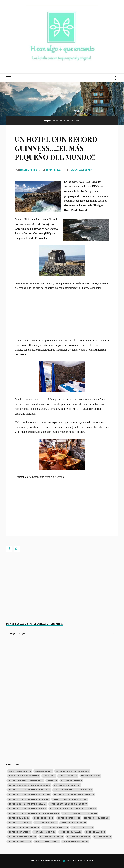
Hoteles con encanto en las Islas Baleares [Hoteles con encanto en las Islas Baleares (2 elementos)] (34, 813)
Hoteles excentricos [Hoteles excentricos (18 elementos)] (55, 827)
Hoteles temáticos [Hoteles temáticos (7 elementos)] (20, 841)
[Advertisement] (62, 316)
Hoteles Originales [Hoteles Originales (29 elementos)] (52, 837)
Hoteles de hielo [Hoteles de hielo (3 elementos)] (43, 818)
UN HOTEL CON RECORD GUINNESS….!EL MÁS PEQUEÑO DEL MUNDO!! (56, 148)
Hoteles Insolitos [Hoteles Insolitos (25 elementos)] (45, 832)
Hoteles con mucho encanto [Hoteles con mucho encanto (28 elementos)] (80, 813)
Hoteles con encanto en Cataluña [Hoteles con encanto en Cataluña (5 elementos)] (28, 799)
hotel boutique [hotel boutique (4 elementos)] (91, 776)
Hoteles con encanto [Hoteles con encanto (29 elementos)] (67, 785)
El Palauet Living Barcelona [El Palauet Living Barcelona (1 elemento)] (72, 771)
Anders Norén (85, 861)
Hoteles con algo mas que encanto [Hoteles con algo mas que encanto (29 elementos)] (29, 785)
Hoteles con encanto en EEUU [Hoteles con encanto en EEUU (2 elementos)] (70, 799)
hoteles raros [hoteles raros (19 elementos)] (103, 837)
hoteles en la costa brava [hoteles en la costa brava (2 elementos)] (24, 827)
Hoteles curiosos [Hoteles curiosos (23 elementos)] (19, 818)
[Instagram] (17, 549)
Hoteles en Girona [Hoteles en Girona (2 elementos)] (46, 823)
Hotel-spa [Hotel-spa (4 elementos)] (49, 776)
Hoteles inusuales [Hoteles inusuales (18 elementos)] (71, 832)
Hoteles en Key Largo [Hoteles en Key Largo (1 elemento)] (73, 823)
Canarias (76, 170)
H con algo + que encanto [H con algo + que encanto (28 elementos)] (24, 776)
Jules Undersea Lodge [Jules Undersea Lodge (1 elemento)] (75, 841)
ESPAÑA (88, 170)
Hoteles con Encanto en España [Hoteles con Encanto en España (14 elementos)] (27, 804)
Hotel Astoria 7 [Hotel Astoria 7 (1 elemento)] (68, 776)
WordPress (55, 861)
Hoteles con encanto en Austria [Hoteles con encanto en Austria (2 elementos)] (73, 790)
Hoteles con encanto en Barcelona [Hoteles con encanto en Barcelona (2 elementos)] (29, 795)
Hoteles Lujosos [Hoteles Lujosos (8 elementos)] (95, 832)
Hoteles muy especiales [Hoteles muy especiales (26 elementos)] (22, 837)
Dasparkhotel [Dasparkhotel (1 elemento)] (43, 771)
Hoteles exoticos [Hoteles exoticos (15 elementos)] (82, 827)
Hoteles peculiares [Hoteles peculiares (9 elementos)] (79, 837)
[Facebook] (9, 549)
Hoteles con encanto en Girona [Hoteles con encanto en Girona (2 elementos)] (27, 808)
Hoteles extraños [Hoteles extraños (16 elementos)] (19, 832)
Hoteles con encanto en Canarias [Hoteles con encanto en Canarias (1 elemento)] (74, 795)
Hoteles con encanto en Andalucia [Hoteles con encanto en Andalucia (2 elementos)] (29, 790)
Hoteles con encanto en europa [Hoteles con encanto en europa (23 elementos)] (69, 804)
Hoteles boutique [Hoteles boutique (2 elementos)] (72, 780)
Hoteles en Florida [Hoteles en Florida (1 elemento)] (20, 823)
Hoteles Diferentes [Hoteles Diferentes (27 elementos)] (69, 818)
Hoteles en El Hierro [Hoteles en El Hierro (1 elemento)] (96, 818)
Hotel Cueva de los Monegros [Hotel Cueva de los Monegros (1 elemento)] (26, 780)
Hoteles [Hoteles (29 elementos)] (52, 780)
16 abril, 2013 (54, 170)
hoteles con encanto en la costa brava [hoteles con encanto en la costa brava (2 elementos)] (73, 808)
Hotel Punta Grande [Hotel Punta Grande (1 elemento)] (47, 841)
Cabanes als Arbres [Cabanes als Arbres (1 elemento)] (20, 771)
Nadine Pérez (29, 170)
